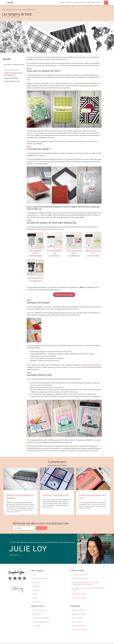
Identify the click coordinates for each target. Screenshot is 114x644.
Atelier (62, 3)
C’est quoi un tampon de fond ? (14, 66)
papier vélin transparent (93, 360)
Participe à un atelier (78, 621)
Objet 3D (35, 585)
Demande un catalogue (79, 609)
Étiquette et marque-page (40, 573)
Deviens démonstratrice (79, 625)
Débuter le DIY (37, 609)
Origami (35, 589)
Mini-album (36, 581)
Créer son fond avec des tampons (57, 460)
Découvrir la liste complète (64, 295)
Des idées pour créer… (40, 605)
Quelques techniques (11, 78)
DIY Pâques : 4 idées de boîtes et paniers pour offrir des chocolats (88, 584)
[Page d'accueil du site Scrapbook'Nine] (10, 3)
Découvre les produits (79, 605)
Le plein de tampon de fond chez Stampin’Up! (13, 74)
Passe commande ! (78, 613)
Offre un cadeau (77, 617)
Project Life (36, 597)
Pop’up (35, 593)
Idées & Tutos (91, 3)
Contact (99, 3)
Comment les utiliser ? (12, 70)
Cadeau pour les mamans (80, 589)
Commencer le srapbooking (41, 613)
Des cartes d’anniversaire (80, 570)
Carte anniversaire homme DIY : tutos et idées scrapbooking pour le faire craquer (86, 578)
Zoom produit (37, 621)
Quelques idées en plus (12, 81)
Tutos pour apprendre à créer (41, 617)
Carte (34, 570)
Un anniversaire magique (79, 593)
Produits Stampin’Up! (80, 3)
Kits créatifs (69, 3)
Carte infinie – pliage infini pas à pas (56, 490)
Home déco (36, 577)
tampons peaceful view (35, 278)
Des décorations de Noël (79, 573)
